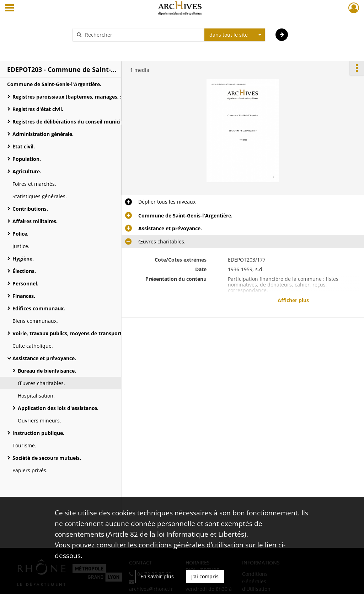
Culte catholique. (33, 346)
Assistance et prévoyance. (44, 358)
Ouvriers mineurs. (39, 420)
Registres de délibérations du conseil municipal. (71, 122)
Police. (20, 234)
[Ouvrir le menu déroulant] (10, 9)
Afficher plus (293, 300)
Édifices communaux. (39, 308)
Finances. (24, 296)
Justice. (21, 246)
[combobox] (235, 35)
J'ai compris (205, 576)
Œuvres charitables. (41, 383)
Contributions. (30, 209)
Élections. (24, 271)
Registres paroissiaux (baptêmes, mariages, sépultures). (81, 97)
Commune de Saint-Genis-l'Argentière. (54, 84)
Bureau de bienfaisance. (47, 371)
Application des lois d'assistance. (58, 408)
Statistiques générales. (40, 196)
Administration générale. (43, 134)
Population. (27, 159)
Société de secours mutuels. (47, 458)
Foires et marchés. (34, 184)
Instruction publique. (38, 433)
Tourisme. (24, 445)
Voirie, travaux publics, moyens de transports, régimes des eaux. (84, 333)
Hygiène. (23, 259)
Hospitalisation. (36, 396)
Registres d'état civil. (38, 109)
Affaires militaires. (35, 221)
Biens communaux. (35, 321)
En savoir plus (157, 576)
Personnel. (25, 283)
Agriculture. (27, 171)
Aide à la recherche (100, 47)
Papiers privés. (30, 470)
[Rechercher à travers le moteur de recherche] (142, 35)
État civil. (24, 146)
